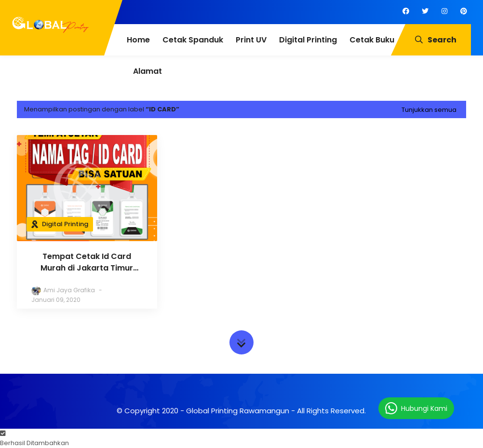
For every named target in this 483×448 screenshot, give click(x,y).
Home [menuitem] (138, 40)
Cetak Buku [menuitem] (372, 40)
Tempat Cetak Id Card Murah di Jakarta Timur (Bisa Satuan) (87, 262)
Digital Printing (65, 224)
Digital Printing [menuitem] (308, 40)
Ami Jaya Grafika (69, 290)
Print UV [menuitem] (251, 40)
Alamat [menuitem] (148, 71)
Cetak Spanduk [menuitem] (193, 40)
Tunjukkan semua (429, 110)
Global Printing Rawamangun (238, 411)
